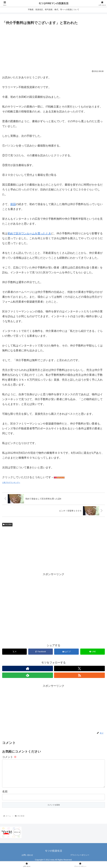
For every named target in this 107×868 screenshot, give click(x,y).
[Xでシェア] (14, 652)
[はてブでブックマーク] (66, 652)
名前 (5, 796)
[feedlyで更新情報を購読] (28, 675)
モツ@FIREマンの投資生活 (53, 3)
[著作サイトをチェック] (28, 668)
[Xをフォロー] (79, 668)
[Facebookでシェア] (41, 652)
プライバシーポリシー (80, 859)
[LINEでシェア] (93, 652)
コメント (9, 757)
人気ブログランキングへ (11, 482)
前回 (13, 204)
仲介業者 (7, 524)
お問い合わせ (27, 859)
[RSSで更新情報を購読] (79, 675)
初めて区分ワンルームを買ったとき (29, 233)
